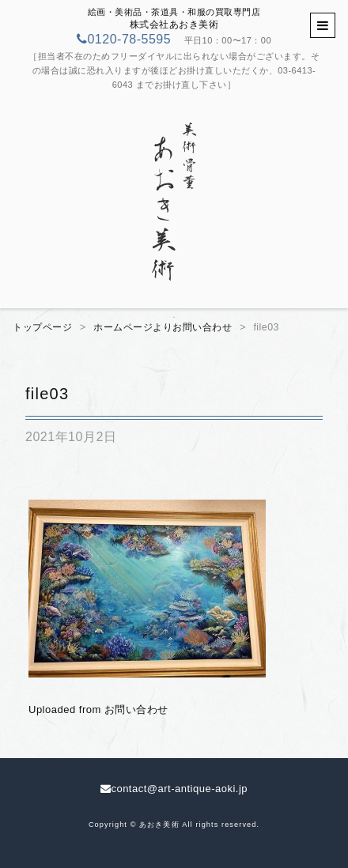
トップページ (42, 327)
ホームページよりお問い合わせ (163, 327)
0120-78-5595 (124, 39)
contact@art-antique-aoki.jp (174, 789)
